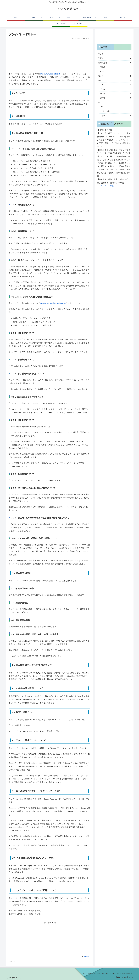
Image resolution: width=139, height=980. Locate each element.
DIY (115, 107)
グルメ (115, 89)
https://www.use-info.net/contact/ (53, 303)
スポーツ (115, 116)
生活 (114, 102)
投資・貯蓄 (114, 63)
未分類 (114, 76)
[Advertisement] (49, 55)
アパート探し (115, 111)
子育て (114, 58)
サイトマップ (115, 974)
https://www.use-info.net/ (50, 74)
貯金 (115, 72)
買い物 (115, 94)
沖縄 (114, 80)
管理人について (127, 974)
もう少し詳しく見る (105, 186)
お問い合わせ (88, 974)
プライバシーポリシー (102, 974)
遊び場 (115, 98)
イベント (115, 85)
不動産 (115, 67)
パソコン (114, 54)
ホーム (80, 974)
